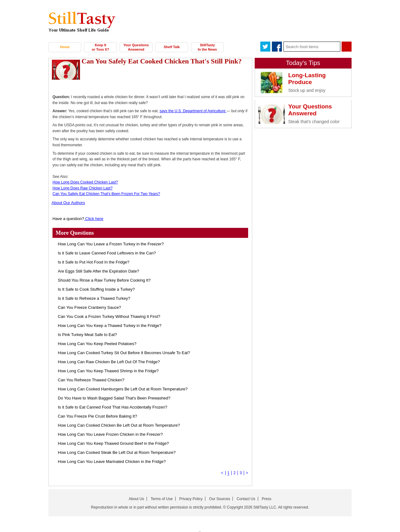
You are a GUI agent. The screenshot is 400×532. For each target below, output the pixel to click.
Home (65, 47)
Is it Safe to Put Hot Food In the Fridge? (94, 262)
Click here (94, 219)
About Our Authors (68, 203)
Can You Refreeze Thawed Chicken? (91, 380)
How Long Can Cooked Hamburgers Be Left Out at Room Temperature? (123, 389)
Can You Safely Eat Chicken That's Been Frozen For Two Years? (106, 194)
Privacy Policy (191, 499)
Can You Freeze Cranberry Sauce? (89, 307)
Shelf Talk (172, 47)
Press (267, 499)
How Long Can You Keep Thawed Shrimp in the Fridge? (108, 371)
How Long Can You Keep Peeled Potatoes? (97, 344)
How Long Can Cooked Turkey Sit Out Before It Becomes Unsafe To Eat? (124, 353)
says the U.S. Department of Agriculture (193, 111)
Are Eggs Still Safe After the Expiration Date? (98, 271)
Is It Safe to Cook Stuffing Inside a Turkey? (96, 289)
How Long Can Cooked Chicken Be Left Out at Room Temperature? (119, 425)
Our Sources (220, 499)
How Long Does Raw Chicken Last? (82, 188)
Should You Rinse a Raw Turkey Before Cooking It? (104, 280)
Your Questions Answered (136, 47)
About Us (136, 499)
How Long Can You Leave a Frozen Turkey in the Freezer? (111, 244)
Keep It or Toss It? (100, 47)
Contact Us (246, 499)
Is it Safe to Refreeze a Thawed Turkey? (94, 298)
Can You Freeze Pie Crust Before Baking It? (97, 416)
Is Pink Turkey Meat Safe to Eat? (87, 335)
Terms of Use (162, 499)
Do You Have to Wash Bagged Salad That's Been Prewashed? (114, 398)
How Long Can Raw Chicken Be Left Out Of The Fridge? (109, 362)
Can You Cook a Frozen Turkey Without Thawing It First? (109, 316)
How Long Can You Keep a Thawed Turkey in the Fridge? (110, 326)
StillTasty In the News (207, 47)
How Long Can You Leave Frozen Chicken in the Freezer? (110, 434)
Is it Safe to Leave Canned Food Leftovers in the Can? (107, 253)
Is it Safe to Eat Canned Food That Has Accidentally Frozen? (112, 407)
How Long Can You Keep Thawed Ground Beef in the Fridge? (113, 443)
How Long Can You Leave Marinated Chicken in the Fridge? (112, 462)
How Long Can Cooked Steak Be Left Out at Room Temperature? (117, 452)
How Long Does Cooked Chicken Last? (85, 182)
